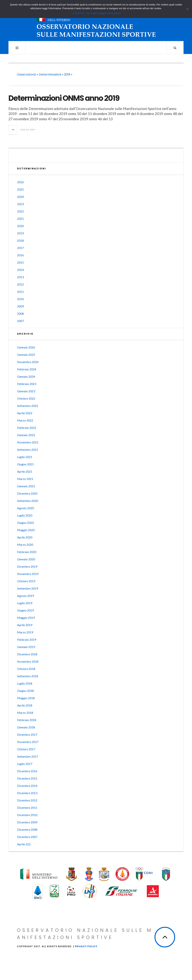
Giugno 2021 (25, 464)
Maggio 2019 (26, 618)
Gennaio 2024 (26, 376)
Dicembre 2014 (27, 786)
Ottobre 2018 (26, 669)
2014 (20, 270)
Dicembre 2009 (27, 822)
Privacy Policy (86, 946)
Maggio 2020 (26, 530)
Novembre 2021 (28, 442)
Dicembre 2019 (27, 566)
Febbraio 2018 (27, 720)
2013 (20, 277)
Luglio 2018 (25, 683)
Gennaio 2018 (26, 727)
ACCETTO (79, 13)
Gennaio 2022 (26, 435)
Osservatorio (26, 74)
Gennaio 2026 (26, 347)
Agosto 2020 (25, 508)
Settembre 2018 (28, 676)
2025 (20, 189)
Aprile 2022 (25, 413)
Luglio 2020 (25, 515)
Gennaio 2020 (26, 559)
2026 (20, 182)
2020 (20, 226)
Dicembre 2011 (27, 808)
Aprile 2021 (25, 471)
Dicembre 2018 (27, 654)
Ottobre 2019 (26, 581)
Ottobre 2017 (26, 749)
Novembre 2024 (28, 362)
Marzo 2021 (25, 479)
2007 (20, 321)
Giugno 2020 (25, 523)
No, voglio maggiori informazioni (104, 13)
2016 (20, 255)
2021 (20, 219)
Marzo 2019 (25, 632)
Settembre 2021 (28, 450)
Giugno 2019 (25, 610)
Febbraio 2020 (27, 552)
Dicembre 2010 (27, 815)
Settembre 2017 (28, 756)
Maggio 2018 (26, 698)
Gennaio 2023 (26, 391)
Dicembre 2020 (27, 493)
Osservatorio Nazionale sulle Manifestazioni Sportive (85, 934)
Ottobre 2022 (26, 398)
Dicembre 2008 (27, 829)
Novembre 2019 (28, 574)
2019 (67, 74)
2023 (20, 204)
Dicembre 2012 (27, 800)
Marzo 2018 (25, 713)
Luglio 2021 (25, 457)
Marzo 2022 (25, 420)
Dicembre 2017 (27, 734)
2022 (20, 211)
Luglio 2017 (25, 764)
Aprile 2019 (25, 625)
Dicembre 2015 (27, 778)
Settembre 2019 (28, 588)
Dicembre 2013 (27, 793)
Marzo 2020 (25, 545)
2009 (20, 306)
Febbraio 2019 (27, 640)
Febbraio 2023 (27, 384)
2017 (20, 248)
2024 (20, 197)
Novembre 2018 (28, 661)
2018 (20, 240)
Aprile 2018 (25, 705)
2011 (20, 292)
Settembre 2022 (28, 406)
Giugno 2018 (25, 691)
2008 (20, 314)
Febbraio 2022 (27, 428)
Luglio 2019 (25, 603)
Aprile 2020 (25, 537)
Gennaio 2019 (26, 647)
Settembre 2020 (28, 501)
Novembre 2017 (28, 742)
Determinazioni (50, 74)
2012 (20, 284)
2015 (20, 262)
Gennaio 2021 (26, 486)
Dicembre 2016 (27, 771)
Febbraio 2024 (27, 369)
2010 (20, 299)
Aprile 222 (24, 844)
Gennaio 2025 (26, 355)
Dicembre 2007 (27, 837)
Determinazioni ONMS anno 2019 (64, 98)
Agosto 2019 (25, 596)
